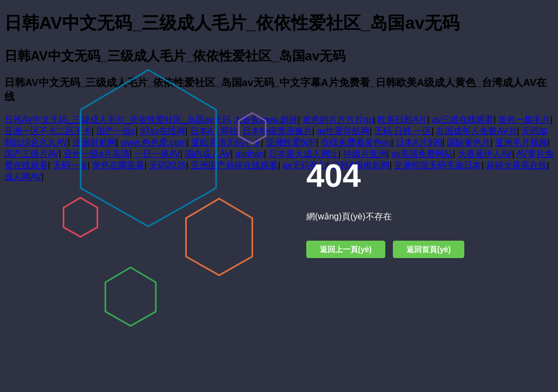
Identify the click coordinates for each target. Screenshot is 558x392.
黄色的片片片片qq (338, 120)
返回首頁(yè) (429, 249)
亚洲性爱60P (291, 142)
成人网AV (23, 177)
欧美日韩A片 (402, 120)
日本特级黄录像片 (277, 131)
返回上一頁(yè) (346, 249)
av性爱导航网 (343, 131)
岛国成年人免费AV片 (476, 131)
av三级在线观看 (463, 120)
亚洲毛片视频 (521, 142)
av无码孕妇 (305, 165)
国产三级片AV (32, 154)
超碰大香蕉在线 (517, 165)
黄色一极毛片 (524, 120)
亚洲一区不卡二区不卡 (48, 131)
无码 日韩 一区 (403, 131)
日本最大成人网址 (304, 154)
